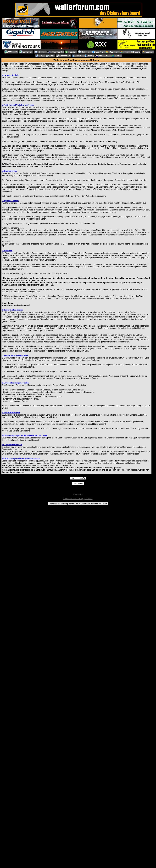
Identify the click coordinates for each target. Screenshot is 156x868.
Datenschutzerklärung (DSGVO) (78, 499)
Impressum (78, 494)
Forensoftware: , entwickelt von (78, 504)
